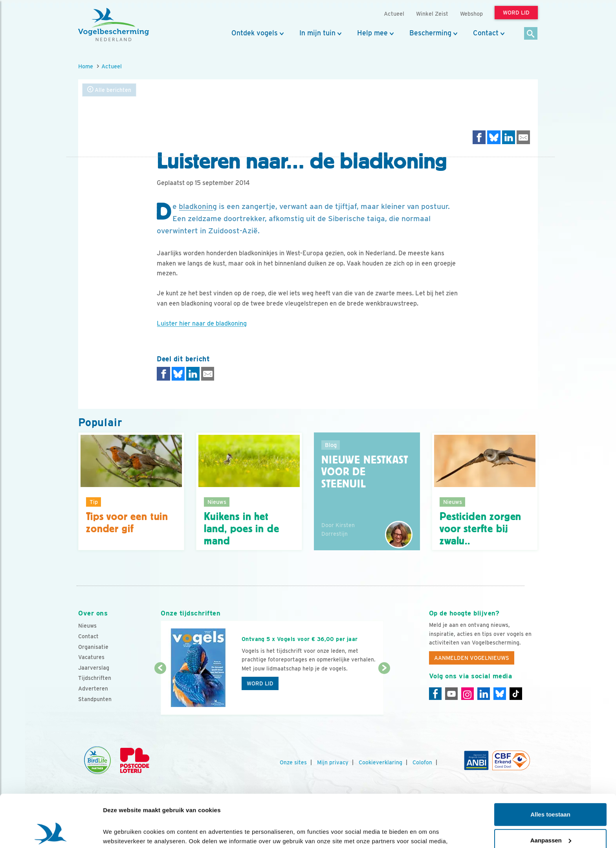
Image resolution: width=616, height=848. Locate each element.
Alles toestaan (550, 765)
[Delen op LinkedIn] (509, 137)
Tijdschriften (95, 678)
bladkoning (198, 206)
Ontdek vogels (255, 33)
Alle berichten (109, 90)
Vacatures (91, 657)
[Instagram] (467, 694)
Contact (486, 33)
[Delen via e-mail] (523, 137)
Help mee (372, 33)
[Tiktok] (516, 694)
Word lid (260, 683)
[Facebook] (435, 694)
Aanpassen (551, 791)
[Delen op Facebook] (479, 137)
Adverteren (93, 689)
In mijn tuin (317, 33)
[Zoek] (531, 34)
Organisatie (93, 647)
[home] (114, 25)
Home (86, 66)
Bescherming (430, 33)
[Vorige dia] (160, 692)
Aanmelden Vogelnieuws (472, 658)
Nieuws (87, 626)
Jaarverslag (94, 668)
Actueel (112, 66)
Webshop (471, 14)
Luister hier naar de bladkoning (202, 323)
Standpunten (95, 699)
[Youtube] (451, 694)
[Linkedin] (484, 694)
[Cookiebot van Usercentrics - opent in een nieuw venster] (51, 833)
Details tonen (122, 832)
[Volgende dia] (384, 692)
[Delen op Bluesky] (494, 137)
